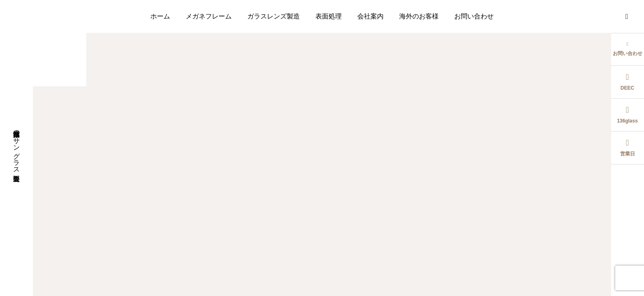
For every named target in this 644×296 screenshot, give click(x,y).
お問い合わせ (474, 16)
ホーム (160, 16)
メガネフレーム (209, 16)
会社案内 (370, 16)
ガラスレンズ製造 (274, 16)
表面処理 (329, 16)
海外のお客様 (419, 16)
